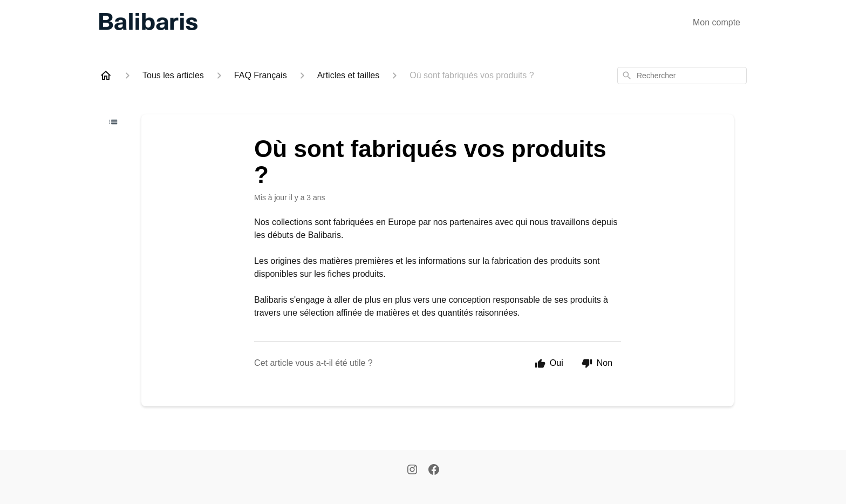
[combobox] (682, 76)
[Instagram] (412, 471)
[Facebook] (434, 471)
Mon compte (717, 22)
